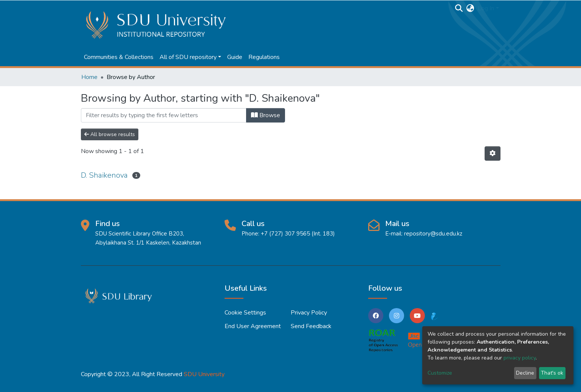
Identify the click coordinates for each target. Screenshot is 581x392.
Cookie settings (245, 313)
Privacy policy (309, 313)
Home (89, 77)
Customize (440, 373)
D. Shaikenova (104, 175)
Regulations (264, 57)
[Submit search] (459, 8)
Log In (486, 8)
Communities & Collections (119, 57)
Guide (235, 57)
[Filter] (164, 115)
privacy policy (520, 358)
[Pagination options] (493, 153)
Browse (266, 115)
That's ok (552, 373)
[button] (470, 8)
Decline (525, 373)
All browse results (110, 134)
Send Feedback (311, 326)
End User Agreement (253, 326)
